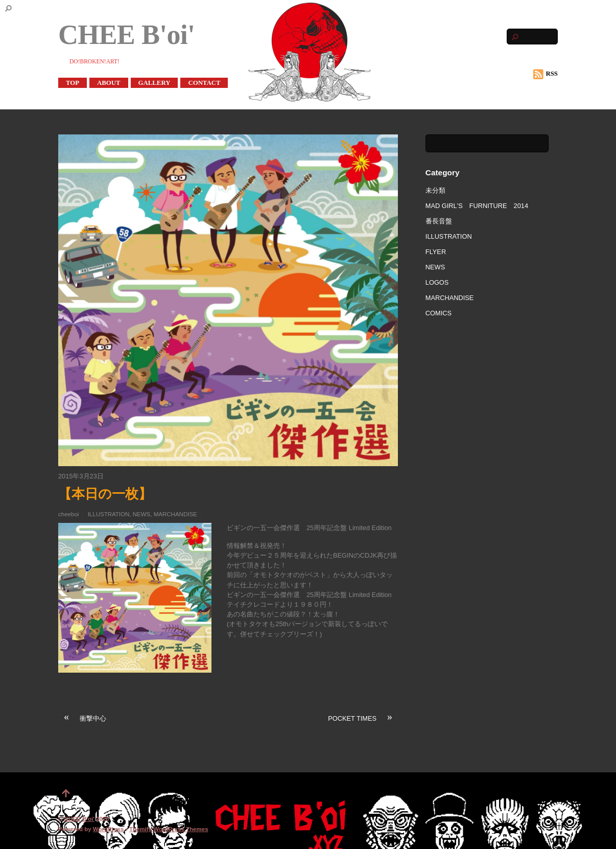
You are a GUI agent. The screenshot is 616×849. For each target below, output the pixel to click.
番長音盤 (439, 221)
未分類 (435, 190)
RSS (546, 74)
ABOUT (109, 83)
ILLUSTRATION (109, 514)
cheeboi (68, 514)
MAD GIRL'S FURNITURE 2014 (477, 206)
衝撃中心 (82, 718)
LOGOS (437, 282)
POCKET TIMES (363, 718)
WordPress (109, 829)
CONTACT (204, 83)
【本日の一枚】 (105, 494)
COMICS (439, 313)
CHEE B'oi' (79, 819)
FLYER (436, 252)
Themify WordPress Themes (169, 829)
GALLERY (155, 83)
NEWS (142, 514)
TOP (73, 83)
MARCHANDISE (175, 514)
